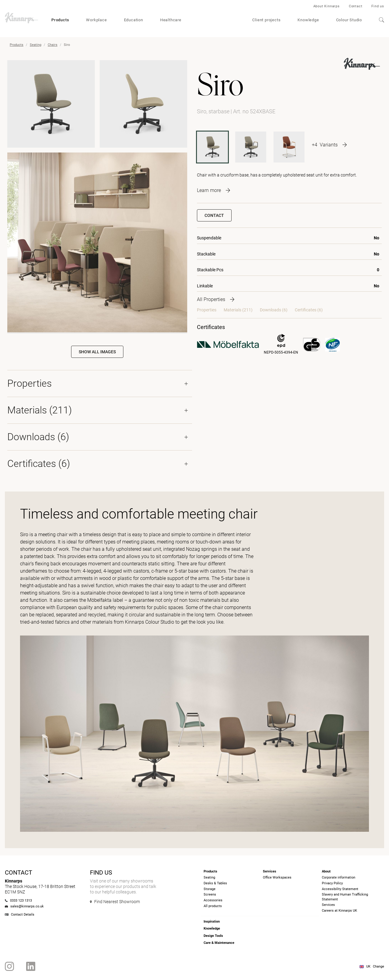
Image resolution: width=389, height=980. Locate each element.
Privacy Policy (332, 883)
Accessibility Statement (340, 889)
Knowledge (308, 20)
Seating (36, 45)
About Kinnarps (327, 6)
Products (60, 20)
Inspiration (212, 922)
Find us (378, 6)
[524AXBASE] (251, 147)
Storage (210, 889)
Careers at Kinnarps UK (339, 911)
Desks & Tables (215, 883)
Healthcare (171, 20)
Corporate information (339, 877)
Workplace (96, 20)
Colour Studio (349, 20)
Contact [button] (214, 215)
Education (134, 20)
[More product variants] (329, 145)
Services (328, 905)
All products (213, 906)
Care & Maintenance (219, 943)
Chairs (53, 45)
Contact (356, 6)
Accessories (213, 900)
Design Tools (213, 936)
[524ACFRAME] (289, 147)
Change (379, 966)
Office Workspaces (277, 877)
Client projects (266, 20)
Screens (210, 894)
